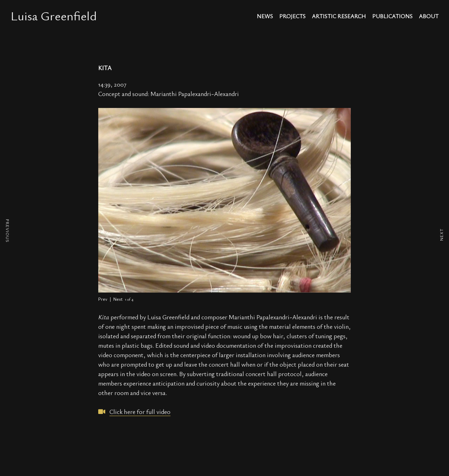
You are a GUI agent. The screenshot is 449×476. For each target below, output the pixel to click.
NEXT (441, 235)
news (265, 17)
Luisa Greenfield (54, 15)
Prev (103, 299)
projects (292, 17)
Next (118, 299)
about (429, 17)
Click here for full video (140, 412)
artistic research (339, 17)
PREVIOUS (8, 231)
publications (392, 17)
